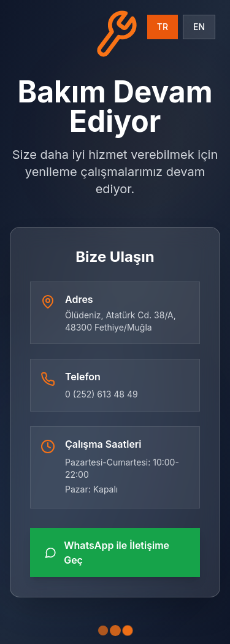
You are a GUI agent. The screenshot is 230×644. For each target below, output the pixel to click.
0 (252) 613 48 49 (102, 394)
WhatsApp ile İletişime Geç (107, 553)
